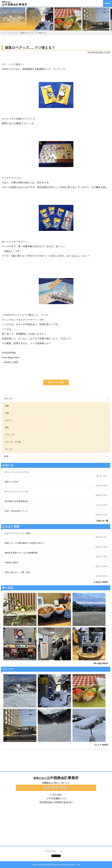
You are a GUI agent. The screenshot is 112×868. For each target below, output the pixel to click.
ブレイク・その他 (12, 442)
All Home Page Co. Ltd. (71, 865)
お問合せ (46, 783)
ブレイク (14, 33)
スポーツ (8, 420)
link (62, 851)
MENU (107, 3)
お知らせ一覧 (102, 521)
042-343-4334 (56, 788)
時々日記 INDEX (101, 663)
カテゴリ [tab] (8, 399)
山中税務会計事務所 (56, 778)
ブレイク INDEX (101, 745)
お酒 (6, 413)
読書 (6, 406)
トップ (4, 33)
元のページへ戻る (56, 382)
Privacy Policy (50, 851)
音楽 (6, 427)
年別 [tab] (6, 456)
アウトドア (9, 435)
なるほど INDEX (101, 582)
